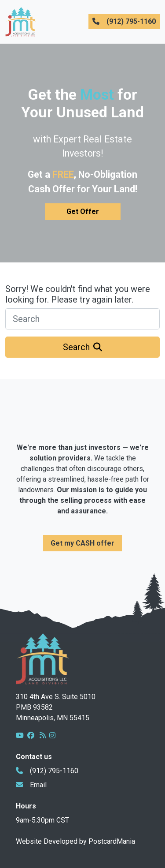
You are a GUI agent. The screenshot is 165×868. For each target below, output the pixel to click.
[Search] (82, 319)
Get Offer (83, 211)
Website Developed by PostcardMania (75, 841)
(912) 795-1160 (124, 21)
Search (82, 347)
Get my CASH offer (82, 543)
